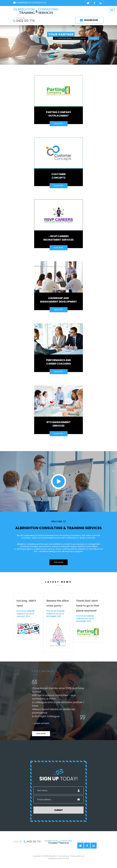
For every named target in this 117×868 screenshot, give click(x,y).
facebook (94, 3)
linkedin (101, 3)
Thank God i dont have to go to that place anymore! (88, 606)
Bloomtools (64, 860)
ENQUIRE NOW (91, 20)
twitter (88, 3)
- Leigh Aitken (41, 723)
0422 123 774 (25, 21)
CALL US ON (20, 18)
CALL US (18, 841)
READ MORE (59, 124)
